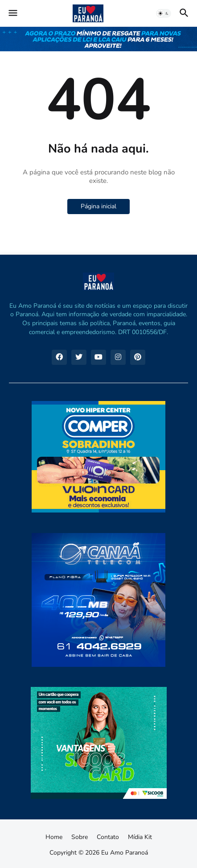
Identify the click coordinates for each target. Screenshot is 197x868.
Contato (108, 837)
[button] (12, 13)
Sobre (80, 837)
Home (54, 837)
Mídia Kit (140, 837)
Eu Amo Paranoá (125, 853)
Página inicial (98, 206)
